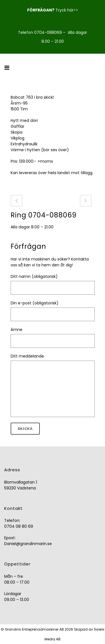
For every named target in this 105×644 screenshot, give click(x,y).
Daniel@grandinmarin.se (28, 544)
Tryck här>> (67, 10)
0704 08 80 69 (19, 526)
